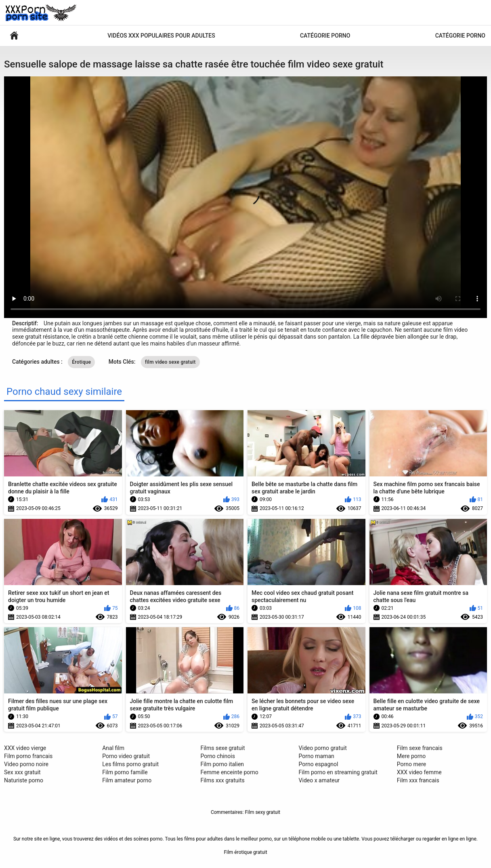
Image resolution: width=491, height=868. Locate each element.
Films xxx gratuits (222, 780)
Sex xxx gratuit (22, 772)
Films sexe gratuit (222, 748)
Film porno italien (222, 764)
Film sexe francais (420, 748)
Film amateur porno (127, 780)
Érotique (81, 362)
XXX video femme (419, 772)
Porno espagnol (319, 764)
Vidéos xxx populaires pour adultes (161, 36)
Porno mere (411, 764)
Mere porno (411, 756)
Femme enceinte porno (229, 772)
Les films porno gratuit (130, 764)
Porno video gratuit (126, 756)
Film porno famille (125, 772)
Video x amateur (319, 780)
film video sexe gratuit (170, 362)
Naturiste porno (24, 780)
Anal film (113, 748)
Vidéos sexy (14, 36)
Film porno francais (28, 756)
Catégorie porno (325, 36)
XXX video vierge (25, 748)
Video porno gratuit (323, 748)
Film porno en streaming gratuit (338, 772)
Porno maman (317, 756)
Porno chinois (217, 756)
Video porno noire (26, 764)
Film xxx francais (418, 780)
